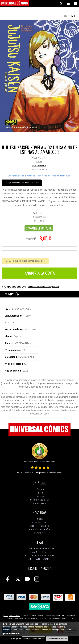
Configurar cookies (12, 616)
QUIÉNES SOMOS (40, 526)
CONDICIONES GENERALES (40, 548)
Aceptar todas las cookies (57, 639)
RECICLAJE (39, 533)
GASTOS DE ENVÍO (39, 529)
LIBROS (40, 493)
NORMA (39, 162)
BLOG (40, 519)
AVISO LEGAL (40, 552)
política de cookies (12, 633)
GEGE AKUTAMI (39, 158)
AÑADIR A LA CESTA (40, 273)
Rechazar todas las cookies (33, 639)
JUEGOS (39, 496)
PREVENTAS (39, 504)
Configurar (16, 639)
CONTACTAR (39, 522)
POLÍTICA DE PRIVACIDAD (39, 555)
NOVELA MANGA (39, 166)
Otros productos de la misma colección (24, 176)
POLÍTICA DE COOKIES (39, 559)
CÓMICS (39, 489)
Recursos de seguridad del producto (43, 287)
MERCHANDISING (40, 500)
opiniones (40, 473)
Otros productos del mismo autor (56, 176)
